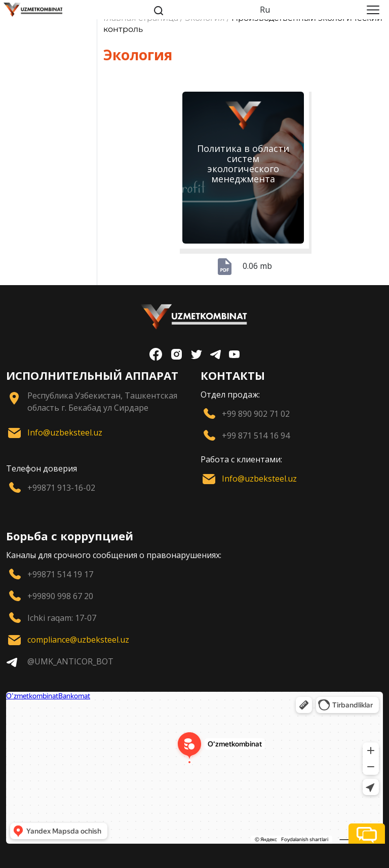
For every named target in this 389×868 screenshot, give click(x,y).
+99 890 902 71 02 (256, 414)
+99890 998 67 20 (60, 596)
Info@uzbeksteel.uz (65, 432)
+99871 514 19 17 (60, 574)
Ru (265, 10)
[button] (367, 834)
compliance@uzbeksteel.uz (78, 640)
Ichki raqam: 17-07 (62, 618)
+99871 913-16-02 (61, 488)
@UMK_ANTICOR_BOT (70, 661)
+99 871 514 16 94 (256, 436)
